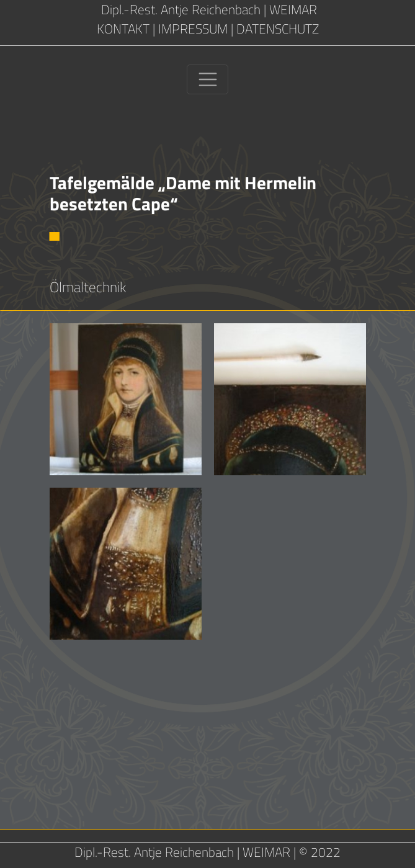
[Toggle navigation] (207, 79)
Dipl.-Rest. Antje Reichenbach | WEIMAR (207, 10)
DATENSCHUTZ (278, 29)
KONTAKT (123, 29)
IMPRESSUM (193, 29)
